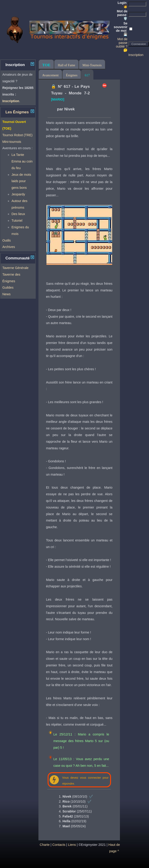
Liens (72, 845)
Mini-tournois (12, 142)
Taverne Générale (15, 268)
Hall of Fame (66, 65)
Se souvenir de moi (121, 29)
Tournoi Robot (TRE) (17, 135)
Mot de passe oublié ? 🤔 (122, 45)
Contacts (59, 845)
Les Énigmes (17, 112)
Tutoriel (17, 221)
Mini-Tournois (92, 65)
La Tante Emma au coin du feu (22, 161)
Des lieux (18, 214)
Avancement (50, 75)
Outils (7, 240)
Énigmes (72, 75)
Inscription (136, 55)
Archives (9, 247)
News (6, 294)
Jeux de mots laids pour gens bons (21, 181)
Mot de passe (122, 15)
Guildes (8, 288)
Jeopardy (18, 194)
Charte (45, 845)
